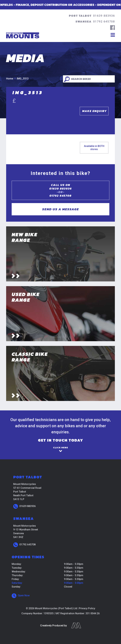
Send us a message (61, 209)
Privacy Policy (87, 608)
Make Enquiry (95, 111)
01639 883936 (104, 16)
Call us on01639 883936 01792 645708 (60, 190)
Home (10, 79)
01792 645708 (104, 21)
